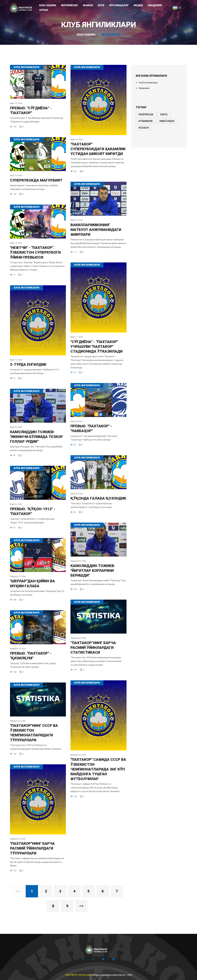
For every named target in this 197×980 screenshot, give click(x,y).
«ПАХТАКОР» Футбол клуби (79, 975)
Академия (144, 88)
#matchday (167, 121)
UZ (177, 7)
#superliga (146, 114)
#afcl (164, 114)
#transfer (145, 121)
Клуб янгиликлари (148, 83)
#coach (144, 128)
